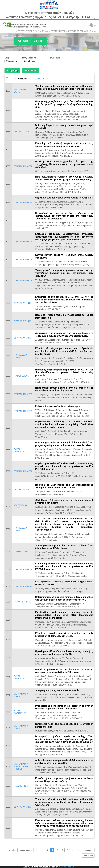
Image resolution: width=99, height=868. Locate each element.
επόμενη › (89, 850)
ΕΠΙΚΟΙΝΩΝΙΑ (88, 31)
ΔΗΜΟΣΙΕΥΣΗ (42, 79)
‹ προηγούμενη (26, 850)
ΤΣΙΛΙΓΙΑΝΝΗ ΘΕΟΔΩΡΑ (23, 166)
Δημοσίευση (55, 58)
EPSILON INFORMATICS (68, 867)
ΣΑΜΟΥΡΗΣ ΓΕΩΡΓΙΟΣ (22, 602)
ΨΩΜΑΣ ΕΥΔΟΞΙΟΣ (21, 376)
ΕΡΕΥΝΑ (34, 31)
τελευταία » (88, 855)
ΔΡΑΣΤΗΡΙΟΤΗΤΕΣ (68, 31)
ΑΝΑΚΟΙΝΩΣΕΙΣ (48, 31)
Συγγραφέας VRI (29, 58)
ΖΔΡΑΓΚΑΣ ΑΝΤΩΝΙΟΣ (22, 131)
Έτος (7, 58)
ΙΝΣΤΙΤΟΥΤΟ (22, 31)
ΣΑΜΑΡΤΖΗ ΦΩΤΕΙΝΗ (22, 786)
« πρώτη (13, 850)
